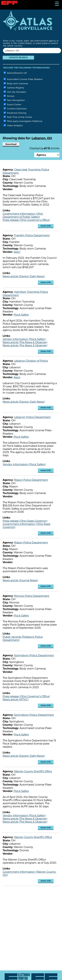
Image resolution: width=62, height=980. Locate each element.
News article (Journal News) (20, 580)
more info (46, 226)
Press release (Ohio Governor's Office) (26, 220)
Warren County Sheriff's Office (33, 771)
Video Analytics (13, 125)
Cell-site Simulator (15, 92)
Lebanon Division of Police (31, 361)
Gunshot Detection (15, 108)
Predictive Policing (15, 113)
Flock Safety (21, 315)
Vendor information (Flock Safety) (24, 339)
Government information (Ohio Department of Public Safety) (23, 215)
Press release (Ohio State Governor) (25, 521)
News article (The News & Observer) (25, 342)
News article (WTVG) (16, 699)
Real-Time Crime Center (18, 117)
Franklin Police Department (32, 235)
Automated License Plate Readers (23, 79)
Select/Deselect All (15, 73)
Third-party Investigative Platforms (23, 121)
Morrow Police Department (32, 596)
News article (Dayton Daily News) (24, 276)
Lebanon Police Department (32, 417)
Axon (17, 252)
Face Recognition (14, 100)
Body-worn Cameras (16, 83)
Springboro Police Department (34, 655)
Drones (9, 96)
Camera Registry (14, 87)
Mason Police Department (31, 480)
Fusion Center (12, 104)
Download (11, 144)
